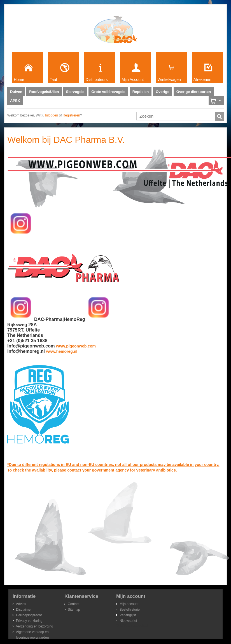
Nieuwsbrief (128, 621)
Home (19, 80)
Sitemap (74, 610)
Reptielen (141, 92)
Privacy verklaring (29, 621)
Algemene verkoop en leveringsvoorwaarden (32, 632)
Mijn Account (133, 80)
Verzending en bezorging (35, 626)
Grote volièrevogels (108, 92)
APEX (15, 101)
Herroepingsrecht (29, 615)
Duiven (16, 92)
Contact (73, 604)
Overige (162, 92)
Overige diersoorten (194, 92)
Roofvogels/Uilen (44, 92)
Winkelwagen (169, 80)
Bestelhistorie (130, 610)
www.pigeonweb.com (76, 346)
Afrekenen (202, 80)
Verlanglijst (128, 615)
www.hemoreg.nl (62, 351)
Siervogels (75, 92)
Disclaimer (24, 610)
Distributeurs (97, 80)
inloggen (52, 115)
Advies (21, 604)
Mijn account (129, 604)
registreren (71, 115)
